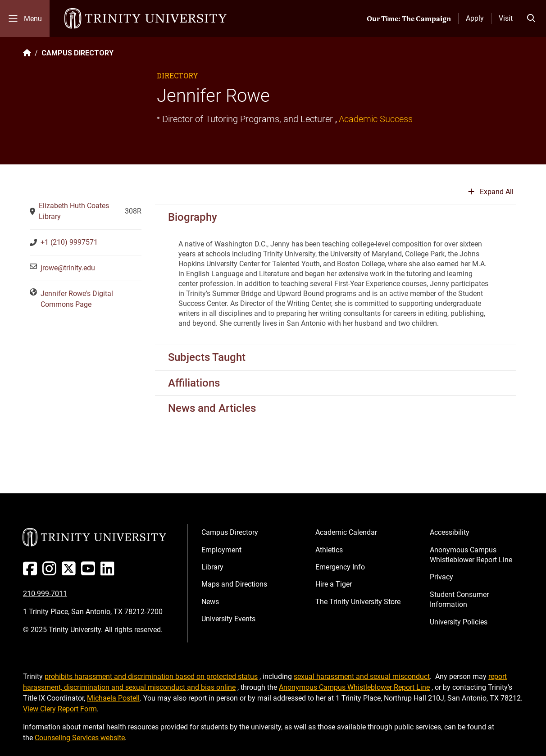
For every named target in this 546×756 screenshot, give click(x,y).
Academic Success (376, 119)
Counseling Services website (80, 738)
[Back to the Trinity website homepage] (27, 53)
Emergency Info (340, 567)
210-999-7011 (45, 594)
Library (212, 567)
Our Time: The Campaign (409, 18)
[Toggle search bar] (531, 18)
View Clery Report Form (60, 709)
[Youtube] (90, 572)
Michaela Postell (113, 698)
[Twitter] (71, 572)
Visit (506, 18)
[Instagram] (51, 572)
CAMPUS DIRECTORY (77, 53)
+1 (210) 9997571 (69, 242)
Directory (177, 75)
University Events (228, 619)
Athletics (329, 550)
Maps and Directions (234, 584)
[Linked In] (109, 572)
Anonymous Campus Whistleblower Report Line (471, 555)
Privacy (441, 577)
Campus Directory (230, 532)
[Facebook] (32, 572)
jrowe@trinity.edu (68, 268)
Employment (221, 550)
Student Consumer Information (459, 599)
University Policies (459, 622)
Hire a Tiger (334, 584)
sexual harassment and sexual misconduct (362, 676)
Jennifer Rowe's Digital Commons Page (77, 299)
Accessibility (450, 532)
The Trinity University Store (358, 602)
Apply (475, 18)
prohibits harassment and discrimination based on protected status (151, 676)
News (210, 602)
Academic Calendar (346, 532)
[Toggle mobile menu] (25, 18)
